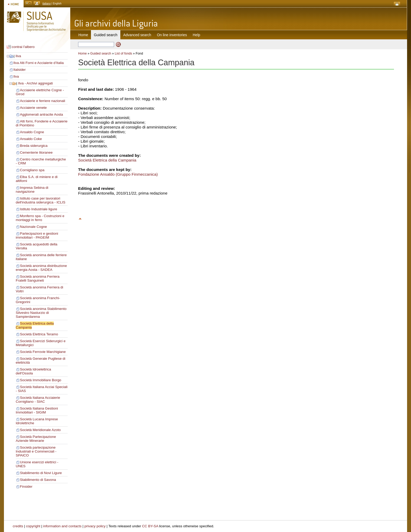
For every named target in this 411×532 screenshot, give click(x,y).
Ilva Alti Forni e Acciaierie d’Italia (39, 63)
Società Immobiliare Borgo (41, 380)
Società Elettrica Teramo (39, 334)
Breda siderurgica (34, 146)
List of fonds (123, 53)
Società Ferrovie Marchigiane (43, 352)
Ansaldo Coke (31, 139)
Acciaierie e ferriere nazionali (43, 101)
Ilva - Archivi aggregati (35, 83)
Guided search (101, 53)
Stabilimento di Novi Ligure (41, 473)
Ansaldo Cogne (32, 132)
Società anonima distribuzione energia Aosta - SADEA (41, 268)
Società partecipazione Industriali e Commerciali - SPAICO (36, 451)
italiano (47, 4)
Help (196, 35)
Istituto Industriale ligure (39, 209)
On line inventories (172, 35)
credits (18, 526)
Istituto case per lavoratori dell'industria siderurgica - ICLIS (40, 200)
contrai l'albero (23, 47)
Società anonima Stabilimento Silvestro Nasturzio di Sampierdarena (41, 313)
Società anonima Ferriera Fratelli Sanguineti (38, 278)
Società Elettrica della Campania (107, 160)
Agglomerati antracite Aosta (41, 114)
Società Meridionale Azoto (40, 430)
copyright (33, 526)
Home (83, 35)
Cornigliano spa (32, 170)
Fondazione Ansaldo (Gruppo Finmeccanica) (118, 174)
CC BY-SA (150, 526)
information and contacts (62, 526)
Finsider (26, 487)
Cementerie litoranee (36, 152)
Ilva (18, 56)
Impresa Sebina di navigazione (32, 190)
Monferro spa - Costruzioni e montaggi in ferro (40, 218)
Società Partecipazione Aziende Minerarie (36, 439)
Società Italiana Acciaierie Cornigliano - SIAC (38, 400)
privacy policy (95, 526)
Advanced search (137, 35)
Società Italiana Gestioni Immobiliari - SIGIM (37, 410)
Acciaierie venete (33, 108)
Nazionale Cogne (33, 227)
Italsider (20, 70)
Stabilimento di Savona (38, 480)
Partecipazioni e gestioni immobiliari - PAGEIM (37, 235)
